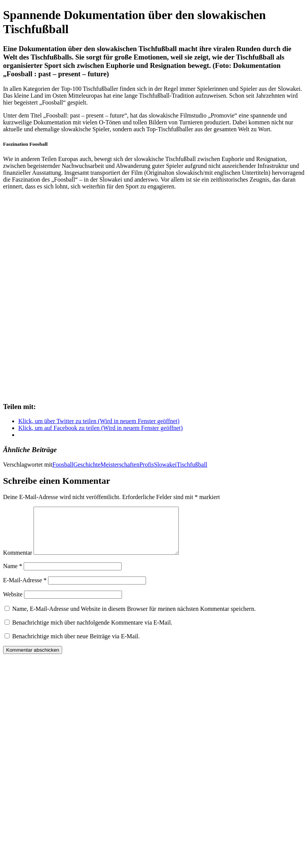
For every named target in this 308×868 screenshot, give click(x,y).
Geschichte (87, 465)
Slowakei (165, 465)
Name (13, 575)
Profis (147, 465)
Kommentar (18, 562)
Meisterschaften (120, 465)
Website (13, 603)
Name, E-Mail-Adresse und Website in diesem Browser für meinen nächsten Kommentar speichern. (134, 618)
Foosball (63, 465)
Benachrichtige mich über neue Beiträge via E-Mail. (76, 645)
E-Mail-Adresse (25, 589)
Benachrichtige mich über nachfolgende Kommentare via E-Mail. (92, 632)
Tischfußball (192, 465)
